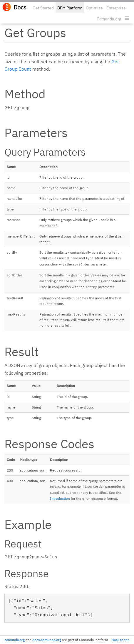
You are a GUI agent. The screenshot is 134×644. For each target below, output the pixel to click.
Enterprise (116, 8)
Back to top (121, 640)
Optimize (94, 8)
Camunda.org (109, 19)
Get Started (43, 8)
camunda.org (15, 640)
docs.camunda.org (47, 640)
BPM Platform (70, 8)
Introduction (60, 498)
